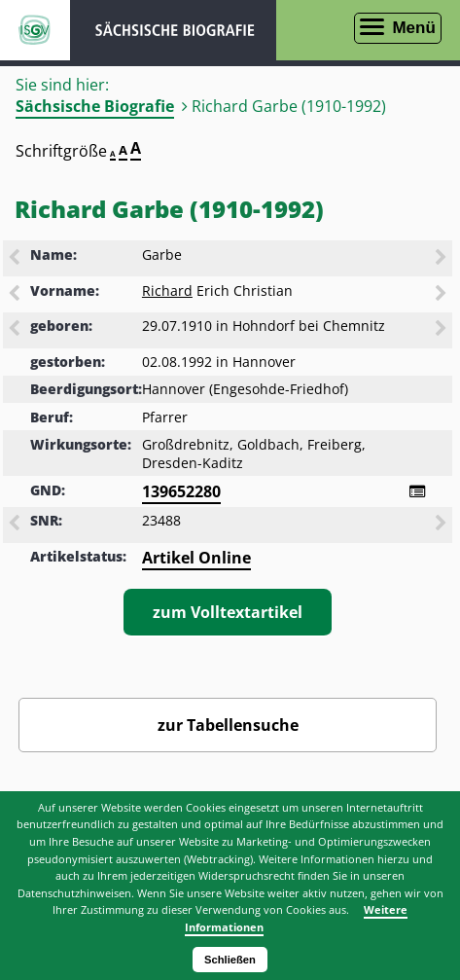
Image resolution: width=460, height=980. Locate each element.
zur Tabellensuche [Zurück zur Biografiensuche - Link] (228, 725)
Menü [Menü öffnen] (413, 28)
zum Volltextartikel (228, 612)
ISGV (35, 30)
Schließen (230, 960)
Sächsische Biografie (95, 106)
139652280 (181, 491)
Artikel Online (196, 558)
